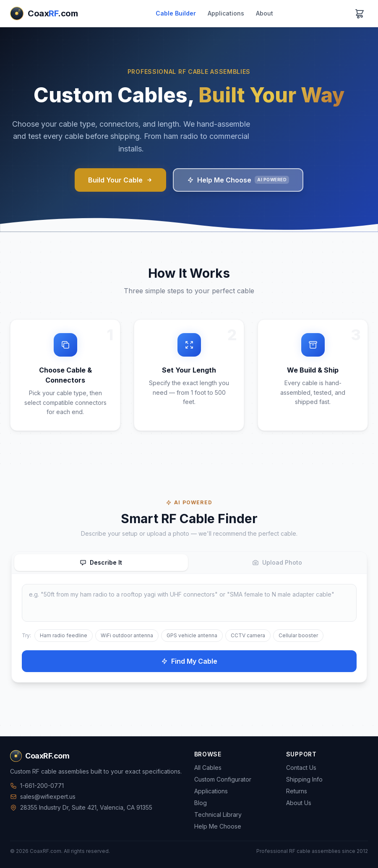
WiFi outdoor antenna (127, 635)
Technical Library (218, 815)
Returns (297, 791)
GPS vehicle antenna (192, 635)
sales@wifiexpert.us (43, 796)
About (265, 13)
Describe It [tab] (101, 562)
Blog (201, 803)
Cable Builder (176, 13)
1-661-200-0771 (37, 786)
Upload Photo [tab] (277, 562)
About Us (299, 803)
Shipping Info (304, 779)
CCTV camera (248, 635)
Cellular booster (298, 635)
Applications (226, 13)
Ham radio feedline (64, 635)
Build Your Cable (120, 180)
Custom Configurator (223, 779)
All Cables (208, 768)
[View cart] (360, 13)
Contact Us (301, 768)
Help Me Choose (238, 180)
